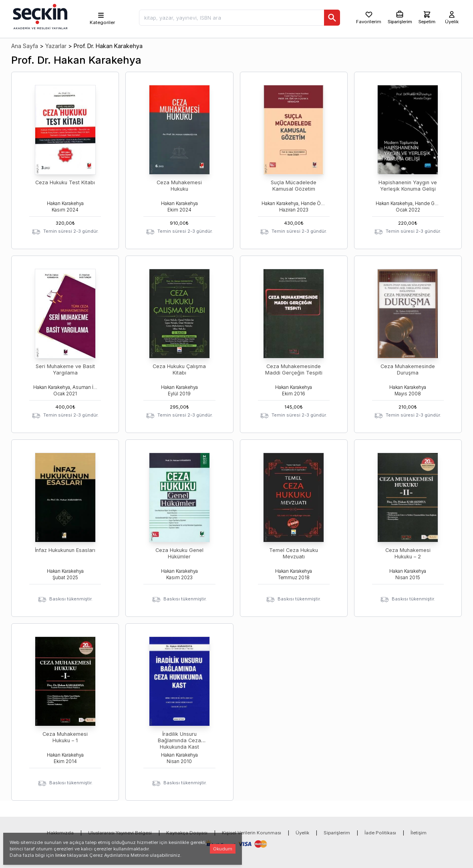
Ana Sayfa (25, 46)
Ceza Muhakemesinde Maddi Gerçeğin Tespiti (294, 370)
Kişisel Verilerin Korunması (252, 833)
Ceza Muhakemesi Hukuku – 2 (408, 553)
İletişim (419, 833)
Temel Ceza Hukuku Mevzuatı (294, 553)
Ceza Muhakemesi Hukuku (179, 186)
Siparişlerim (337, 833)
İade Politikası (380, 833)
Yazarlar (56, 46)
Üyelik (302, 833)
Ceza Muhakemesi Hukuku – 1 (65, 737)
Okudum (223, 849)
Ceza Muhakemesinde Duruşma (408, 370)
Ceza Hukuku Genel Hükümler (179, 553)
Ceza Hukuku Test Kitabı (65, 182)
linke (60, 855)
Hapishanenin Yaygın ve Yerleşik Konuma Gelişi (408, 186)
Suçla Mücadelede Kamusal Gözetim (294, 186)
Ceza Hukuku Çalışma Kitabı (179, 370)
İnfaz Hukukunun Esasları (65, 550)
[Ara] (332, 18)
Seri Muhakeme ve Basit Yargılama (65, 370)
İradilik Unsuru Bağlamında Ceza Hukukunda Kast (179, 740)
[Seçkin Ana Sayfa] (39, 16)
